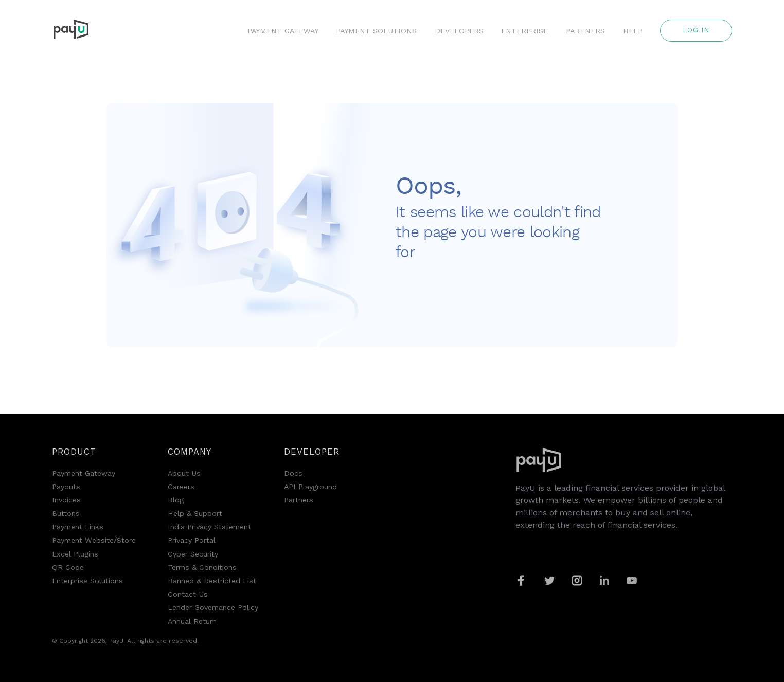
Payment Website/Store (94, 540)
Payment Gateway (84, 473)
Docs (293, 473)
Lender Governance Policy (213, 607)
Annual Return (192, 621)
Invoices (66, 500)
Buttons (66, 513)
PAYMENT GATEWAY (283, 31)
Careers (181, 487)
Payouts (66, 487)
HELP (633, 31)
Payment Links (78, 527)
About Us (184, 473)
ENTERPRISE (524, 31)
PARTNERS (585, 31)
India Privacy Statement (209, 527)
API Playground (310, 487)
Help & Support (195, 513)
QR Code (68, 567)
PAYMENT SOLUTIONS (376, 31)
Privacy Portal (192, 540)
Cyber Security (193, 554)
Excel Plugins (75, 554)
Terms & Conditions (202, 567)
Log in (696, 30)
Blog (176, 500)
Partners (299, 500)
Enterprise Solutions (87, 581)
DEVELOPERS (459, 31)
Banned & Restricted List (212, 581)
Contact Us (188, 594)
